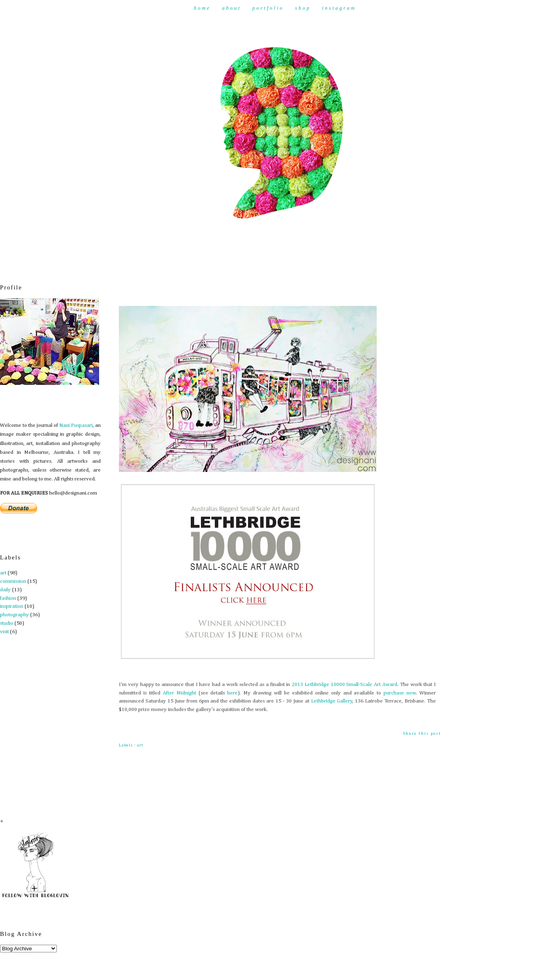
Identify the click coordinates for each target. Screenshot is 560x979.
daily (5, 590)
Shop (303, 8)
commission (13, 581)
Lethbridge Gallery (332, 701)
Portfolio (268, 8)
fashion (8, 598)
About (231, 8)
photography (15, 615)
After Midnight (179, 693)
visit (4, 632)
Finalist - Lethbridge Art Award (172, 286)
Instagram (339, 8)
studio (7, 623)
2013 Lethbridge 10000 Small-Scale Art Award (344, 685)
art (3, 573)
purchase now (400, 693)
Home (202, 8)
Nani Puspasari (76, 425)
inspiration (12, 606)
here (232, 693)
